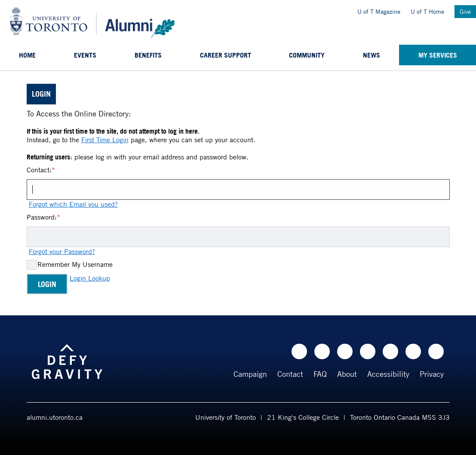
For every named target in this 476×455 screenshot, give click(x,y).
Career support (226, 55)
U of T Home (427, 11)
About (347, 374)
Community (307, 55)
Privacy (432, 374)
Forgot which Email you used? (73, 204)
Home (27, 55)
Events (85, 55)
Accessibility (388, 374)
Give (465, 11)
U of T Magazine (379, 11)
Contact (290, 374)
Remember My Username (75, 264)
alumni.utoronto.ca (55, 417)
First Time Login (105, 140)
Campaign (250, 374)
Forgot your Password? (62, 251)
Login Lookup (90, 278)
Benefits (148, 55)
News (372, 55)
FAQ (320, 374)
